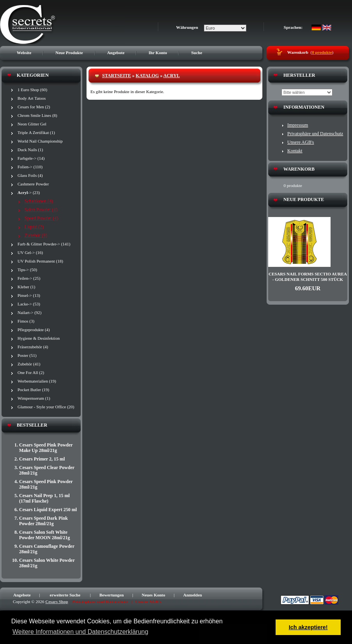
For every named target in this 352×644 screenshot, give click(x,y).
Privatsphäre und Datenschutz (315, 134)
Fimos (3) (26, 321)
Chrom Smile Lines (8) (37, 115)
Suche (196, 53)
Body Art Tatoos (32, 98)
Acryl (172, 76)
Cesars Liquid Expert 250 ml (48, 510)
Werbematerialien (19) (37, 381)
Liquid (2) (34, 227)
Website (24, 53)
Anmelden (193, 595)
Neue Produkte (69, 53)
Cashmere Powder (33, 184)
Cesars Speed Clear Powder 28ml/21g (47, 470)
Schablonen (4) (39, 201)
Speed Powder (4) (41, 218)
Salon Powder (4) (41, 210)
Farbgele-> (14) (31, 158)
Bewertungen (111, 595)
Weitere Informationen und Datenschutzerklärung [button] (80, 632)
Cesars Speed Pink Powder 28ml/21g (46, 484)
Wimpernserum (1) (34, 398)
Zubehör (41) (29, 364)
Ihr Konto (158, 53)
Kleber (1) (27, 287)
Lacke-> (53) (29, 304)
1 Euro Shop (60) (32, 90)
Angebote (116, 53)
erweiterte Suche (65, 595)
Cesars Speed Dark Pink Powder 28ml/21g (43, 521)
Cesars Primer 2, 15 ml (42, 459)
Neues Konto (154, 595)
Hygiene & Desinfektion (39, 338)
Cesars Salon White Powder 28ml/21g (47, 563)
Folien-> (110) (30, 167)
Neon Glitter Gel (32, 124)
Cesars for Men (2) (34, 107)
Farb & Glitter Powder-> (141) (44, 244)
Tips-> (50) (27, 270)
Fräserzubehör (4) (33, 347)
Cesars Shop (57, 602)
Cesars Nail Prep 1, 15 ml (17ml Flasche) (44, 498)
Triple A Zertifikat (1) (36, 132)
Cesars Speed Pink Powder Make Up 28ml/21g (46, 448)
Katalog (147, 76)
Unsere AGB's (301, 142)
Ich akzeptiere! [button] (308, 627)
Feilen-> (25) (29, 278)
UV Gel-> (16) (30, 252)
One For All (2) (31, 372)
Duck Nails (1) (30, 150)
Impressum (298, 125)
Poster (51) (27, 355)
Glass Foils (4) (30, 175)
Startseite (117, 76)
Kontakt (295, 151)
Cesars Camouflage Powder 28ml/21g (47, 549)
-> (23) (29, 192)
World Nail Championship (40, 141)
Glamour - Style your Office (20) (46, 407)
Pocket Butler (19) (33, 390)
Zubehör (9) (36, 235)
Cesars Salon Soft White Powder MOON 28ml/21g (44, 535)
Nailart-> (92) (29, 312)
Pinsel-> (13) (29, 295)
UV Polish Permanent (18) (40, 261)
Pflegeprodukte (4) (34, 330)
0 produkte (322, 52)
